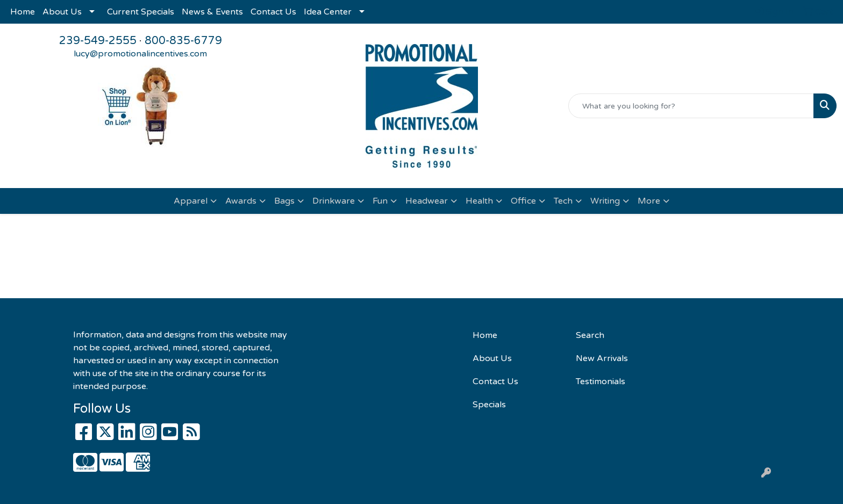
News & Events (212, 12)
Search (590, 335)
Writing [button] (605, 201)
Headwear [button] (427, 201)
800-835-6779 (183, 41)
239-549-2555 (98, 41)
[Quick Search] (691, 106)
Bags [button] (284, 201)
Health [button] (479, 201)
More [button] (649, 201)
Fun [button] (380, 201)
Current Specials (141, 12)
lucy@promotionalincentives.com (140, 54)
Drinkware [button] (334, 201)
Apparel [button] (191, 201)
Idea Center (328, 12)
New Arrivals (602, 358)
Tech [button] (563, 201)
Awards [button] (241, 201)
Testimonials (601, 381)
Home (23, 12)
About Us (62, 12)
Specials (489, 405)
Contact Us (273, 12)
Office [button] (523, 201)
